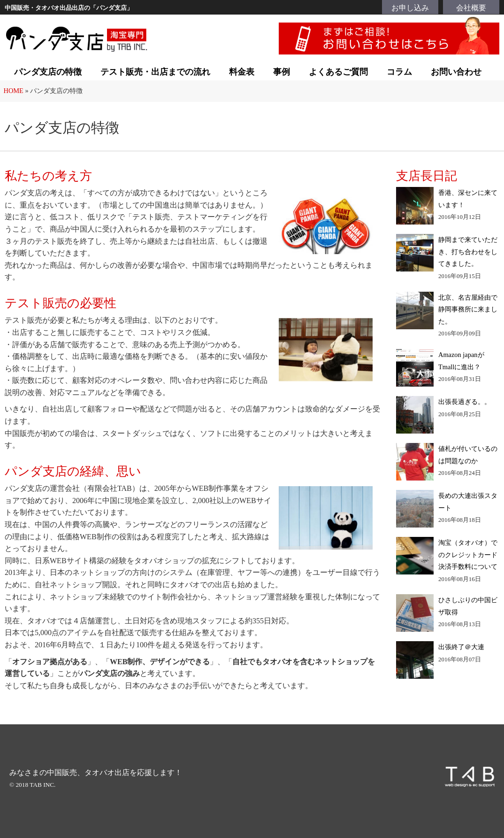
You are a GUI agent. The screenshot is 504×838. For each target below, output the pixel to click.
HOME (14, 91)
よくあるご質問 (338, 72)
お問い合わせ (456, 72)
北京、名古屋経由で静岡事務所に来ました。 (468, 309)
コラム (399, 72)
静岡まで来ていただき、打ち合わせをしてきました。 (468, 252)
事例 (282, 72)
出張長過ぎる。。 (465, 402)
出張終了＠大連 (461, 647)
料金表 (242, 72)
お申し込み (410, 8)
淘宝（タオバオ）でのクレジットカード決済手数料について (468, 555)
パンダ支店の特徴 (48, 72)
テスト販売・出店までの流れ (155, 72)
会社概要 (471, 8)
